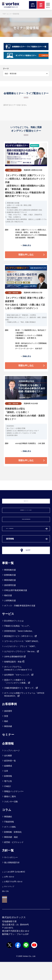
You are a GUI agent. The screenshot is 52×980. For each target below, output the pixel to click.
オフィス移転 (10, 845)
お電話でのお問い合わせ (14, 899)
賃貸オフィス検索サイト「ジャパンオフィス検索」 (17, 699)
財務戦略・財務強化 (13, 850)
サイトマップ (10, 904)
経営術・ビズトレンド (14, 860)
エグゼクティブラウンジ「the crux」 (22, 669)
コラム (7, 828)
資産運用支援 (10, 603)
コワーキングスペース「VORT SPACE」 (22, 659)
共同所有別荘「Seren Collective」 (19, 649)
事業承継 (8, 744)
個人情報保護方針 (12, 880)
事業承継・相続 (11, 855)
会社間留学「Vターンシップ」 (19, 693)
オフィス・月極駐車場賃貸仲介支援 (20, 624)
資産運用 (8, 729)
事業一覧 (8, 581)
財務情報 (8, 794)
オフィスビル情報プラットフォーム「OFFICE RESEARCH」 (24, 712)
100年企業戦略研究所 (15, 674)
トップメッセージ (12, 768)
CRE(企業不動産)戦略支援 (16, 608)
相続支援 (8, 613)
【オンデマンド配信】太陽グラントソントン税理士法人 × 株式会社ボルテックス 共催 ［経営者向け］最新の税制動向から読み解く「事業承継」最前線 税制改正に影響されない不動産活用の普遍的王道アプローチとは (25, 186)
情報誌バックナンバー (14, 809)
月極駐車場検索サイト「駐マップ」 (21, 706)
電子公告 (8, 799)
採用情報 (11, 554)
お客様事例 (10, 722)
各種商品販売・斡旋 (14, 679)
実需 (6, 734)
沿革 (6, 789)
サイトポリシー (11, 875)
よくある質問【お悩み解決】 (16, 889)
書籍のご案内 (10, 814)
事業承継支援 (10, 598)
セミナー (9, 752)
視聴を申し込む (26, 255)
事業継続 (8, 835)
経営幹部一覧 (10, 779)
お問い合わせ (10, 894)
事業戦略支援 (10, 588)
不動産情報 (9, 840)
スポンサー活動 (11, 819)
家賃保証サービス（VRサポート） (20, 654)
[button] (48, 5)
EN (3, 909)
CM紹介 (8, 804)
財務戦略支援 (10, 593)
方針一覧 (8, 868)
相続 (6, 739)
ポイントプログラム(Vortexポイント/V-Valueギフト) (18, 686)
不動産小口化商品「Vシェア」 (17, 644)
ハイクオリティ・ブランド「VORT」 (20, 664)
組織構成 (8, 784)
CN (8, 909)
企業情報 (8, 761)
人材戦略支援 (10, 618)
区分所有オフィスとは (14, 639)
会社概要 (8, 773)
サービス (9, 632)
